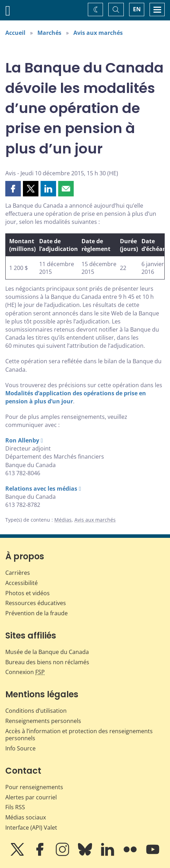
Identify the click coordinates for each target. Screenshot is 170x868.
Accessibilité (22, 583)
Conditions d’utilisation (36, 711)
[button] (13, 189)
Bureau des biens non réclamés (47, 662)
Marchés (49, 33)
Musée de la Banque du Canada (47, 652)
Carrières (18, 573)
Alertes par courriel (31, 797)
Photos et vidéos (28, 593)
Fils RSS (15, 807)
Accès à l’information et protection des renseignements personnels (79, 735)
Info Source (20, 748)
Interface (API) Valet (31, 828)
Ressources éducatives (36, 603)
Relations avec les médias (41, 489)
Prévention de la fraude (37, 613)
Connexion (25, 672)
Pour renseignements (34, 787)
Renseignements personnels (43, 721)
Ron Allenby (22, 440)
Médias (63, 520)
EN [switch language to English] (137, 9)
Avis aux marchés (98, 33)
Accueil (15, 33)
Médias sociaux (26, 817)
